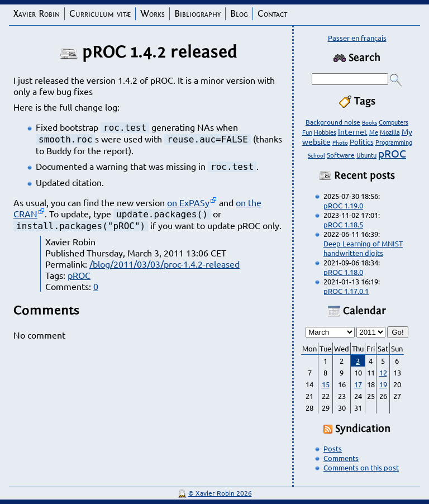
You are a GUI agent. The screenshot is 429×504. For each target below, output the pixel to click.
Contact (272, 14)
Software (341, 155)
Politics (362, 142)
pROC (79, 275)
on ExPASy (188, 202)
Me (374, 132)
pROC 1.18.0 (343, 272)
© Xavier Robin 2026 (220, 493)
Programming (394, 142)
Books (370, 122)
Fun (307, 132)
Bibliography (197, 14)
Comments (341, 458)
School (316, 155)
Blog (239, 14)
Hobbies (325, 132)
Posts (333, 448)
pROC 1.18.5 (343, 224)
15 (326, 384)
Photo (340, 142)
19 (383, 384)
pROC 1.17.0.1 (346, 291)
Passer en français (357, 38)
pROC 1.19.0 (343, 205)
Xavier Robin (37, 14)
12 (383, 372)
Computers (394, 122)
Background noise (333, 122)
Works (152, 14)
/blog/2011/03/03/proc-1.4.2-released (165, 264)
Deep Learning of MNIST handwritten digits (363, 248)
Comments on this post (361, 467)
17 (358, 384)
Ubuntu (366, 155)
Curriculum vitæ (100, 14)
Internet (353, 131)
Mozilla (390, 132)
